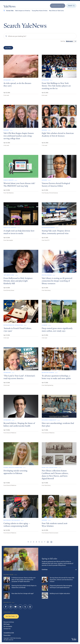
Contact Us (7, 629)
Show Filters (8, 48)
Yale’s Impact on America (23, 11)
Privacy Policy (7, 635)
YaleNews (10, 7)
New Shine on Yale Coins (56, 11)
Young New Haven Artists (40, 11)
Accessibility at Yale (9, 633)
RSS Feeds (7, 624)
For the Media (8, 626)
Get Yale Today (11, 616)
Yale (74, 640)
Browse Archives (9, 622)
